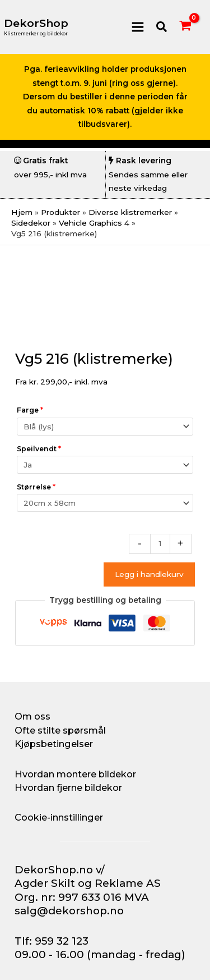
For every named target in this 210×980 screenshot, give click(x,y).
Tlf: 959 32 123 (52, 941)
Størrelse (36, 487)
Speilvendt (39, 449)
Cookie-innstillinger (59, 817)
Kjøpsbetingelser (54, 744)
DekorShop (36, 23)
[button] (162, 27)
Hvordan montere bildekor (75, 774)
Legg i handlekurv (149, 574)
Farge (30, 410)
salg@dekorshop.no (69, 911)
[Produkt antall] (160, 544)
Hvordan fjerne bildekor (68, 787)
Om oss (32, 716)
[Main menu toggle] (137, 27)
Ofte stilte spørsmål (60, 730)
